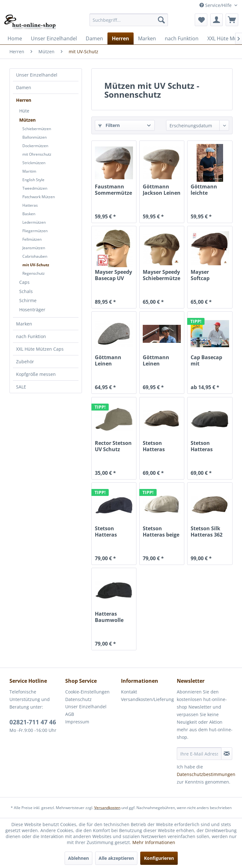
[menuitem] (129, 20)
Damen (24, 87)
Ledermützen (34, 222)
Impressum (77, 722)
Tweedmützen (35, 188)
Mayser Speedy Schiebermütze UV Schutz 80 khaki (161, 275)
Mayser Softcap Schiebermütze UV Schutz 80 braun (209, 275)
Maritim (29, 171)
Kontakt (129, 692)
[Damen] (94, 38)
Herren (24, 100)
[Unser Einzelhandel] (54, 38)
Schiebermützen (37, 129)
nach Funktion (31, 336)
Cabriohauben (35, 256)
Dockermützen (35, 146)
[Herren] (121, 38)
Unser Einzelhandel (37, 75)
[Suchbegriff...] (129, 20)
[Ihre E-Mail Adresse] (199, 754)
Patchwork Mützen (39, 197)
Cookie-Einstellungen (87, 692)
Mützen (27, 120)
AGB (70, 714)
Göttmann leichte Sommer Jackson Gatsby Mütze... (204, 190)
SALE (21, 387)
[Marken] (147, 38)
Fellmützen (32, 239)
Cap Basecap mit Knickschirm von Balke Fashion (206, 360)
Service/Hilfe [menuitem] (216, 5)
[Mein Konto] (216, 20)
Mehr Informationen (154, 842)
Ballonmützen (35, 137)
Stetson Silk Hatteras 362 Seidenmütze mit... (207, 532)
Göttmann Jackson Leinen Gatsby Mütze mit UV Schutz (162, 190)
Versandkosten (107, 808)
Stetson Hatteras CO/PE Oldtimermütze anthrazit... (210, 446)
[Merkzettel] (201, 20)
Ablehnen (78, 858)
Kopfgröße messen (36, 374)
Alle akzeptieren (116, 858)
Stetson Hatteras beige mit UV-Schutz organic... (161, 532)
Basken (29, 214)
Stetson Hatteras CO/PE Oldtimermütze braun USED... (162, 446)
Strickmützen (34, 163)
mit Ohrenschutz (37, 154)
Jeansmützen (34, 248)
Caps (24, 282)
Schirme (28, 300)
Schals (26, 291)
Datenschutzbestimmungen (206, 774)
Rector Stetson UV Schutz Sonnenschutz (113, 446)
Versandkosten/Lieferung (147, 699)
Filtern (109, 125)
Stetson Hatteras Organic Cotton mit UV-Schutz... (113, 532)
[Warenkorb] (232, 20)
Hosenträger (32, 310)
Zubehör (25, 362)
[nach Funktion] (182, 38)
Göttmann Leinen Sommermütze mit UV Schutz (113, 360)
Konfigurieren (159, 858)
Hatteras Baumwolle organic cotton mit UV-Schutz (113, 617)
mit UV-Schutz (36, 265)
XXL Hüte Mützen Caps (40, 349)
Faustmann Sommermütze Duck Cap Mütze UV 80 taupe (113, 190)
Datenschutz (78, 699)
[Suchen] (161, 20)
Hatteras (30, 205)
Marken (24, 324)
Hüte (24, 111)
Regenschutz (34, 273)
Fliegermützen (35, 231)
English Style (33, 180)
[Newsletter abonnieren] (227, 754)
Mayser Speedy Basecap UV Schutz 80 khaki (113, 275)
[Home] (15, 38)
